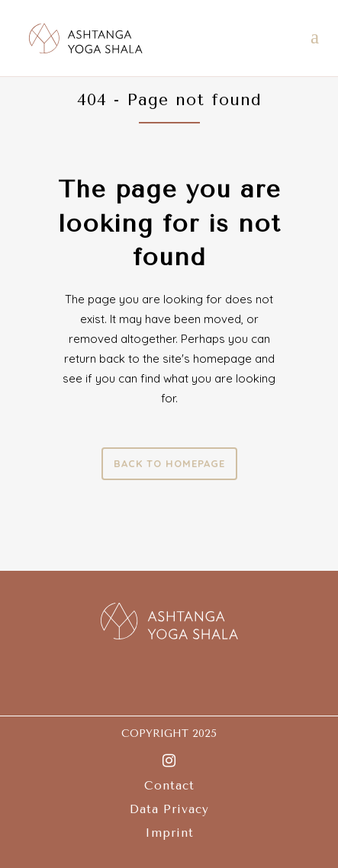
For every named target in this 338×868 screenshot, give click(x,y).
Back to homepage (169, 463)
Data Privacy (169, 809)
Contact (169, 786)
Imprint (169, 833)
